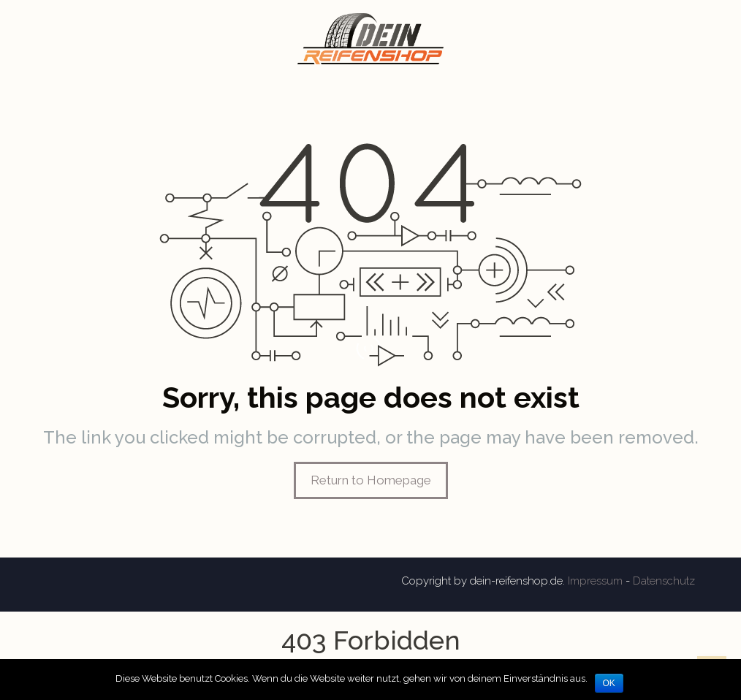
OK (609, 683)
